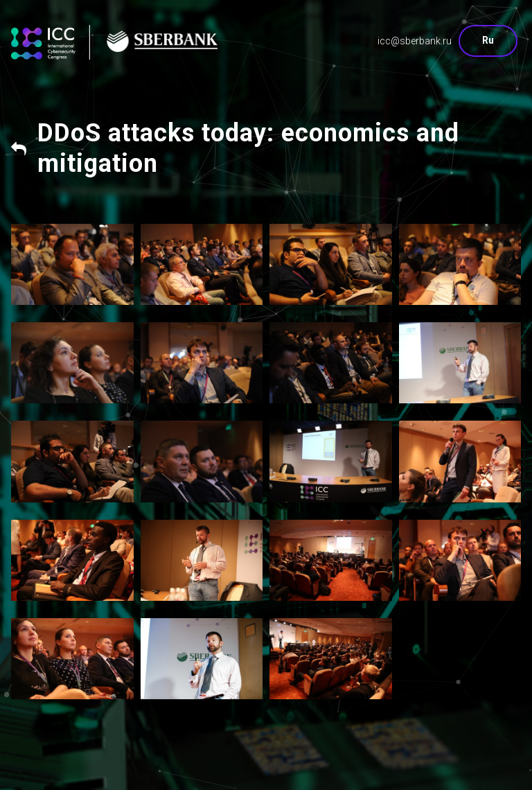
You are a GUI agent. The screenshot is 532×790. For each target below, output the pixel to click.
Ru (488, 40)
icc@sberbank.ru (415, 41)
